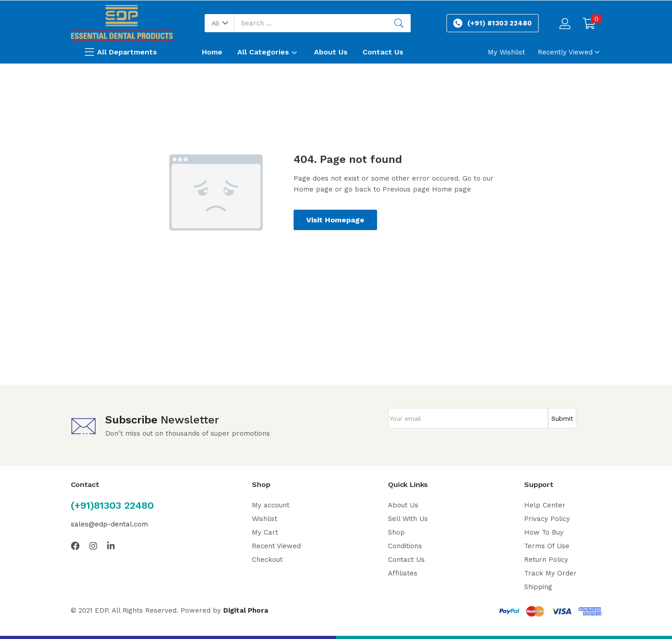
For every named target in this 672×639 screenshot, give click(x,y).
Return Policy (546, 560)
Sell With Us (408, 519)
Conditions (405, 546)
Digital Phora (246, 610)
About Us (331, 52)
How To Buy (544, 532)
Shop (396, 532)
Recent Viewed (276, 546)
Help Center (545, 505)
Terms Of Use (547, 546)
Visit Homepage (335, 220)
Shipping (538, 587)
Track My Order (550, 573)
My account (271, 505)
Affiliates (403, 573)
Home (212, 52)
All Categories (268, 52)
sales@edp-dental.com (109, 524)
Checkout (267, 560)
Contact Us (383, 52)
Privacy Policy (547, 519)
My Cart (265, 532)
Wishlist (265, 519)
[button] (219, 23)
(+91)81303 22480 (112, 505)
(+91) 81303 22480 (500, 23)
